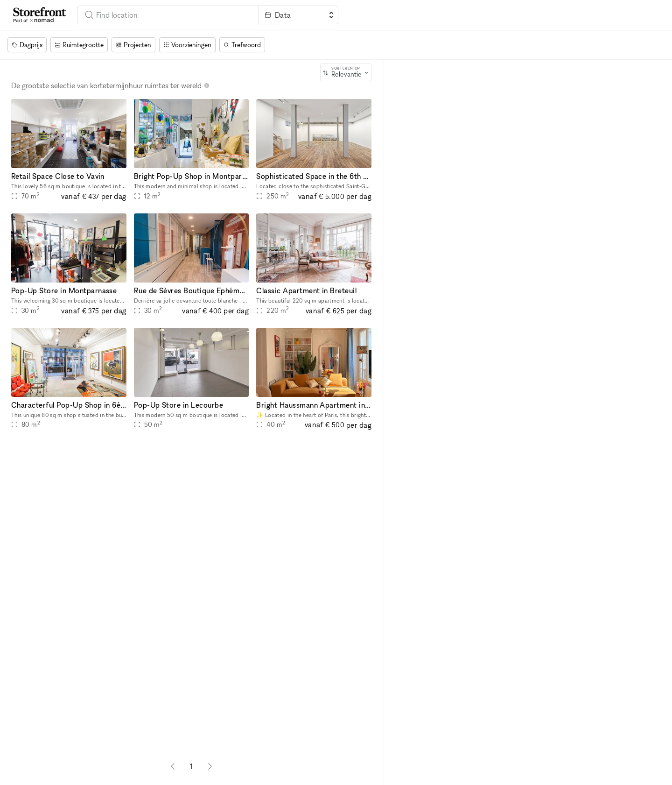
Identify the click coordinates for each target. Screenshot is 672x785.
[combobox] (168, 15)
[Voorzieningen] (187, 45)
